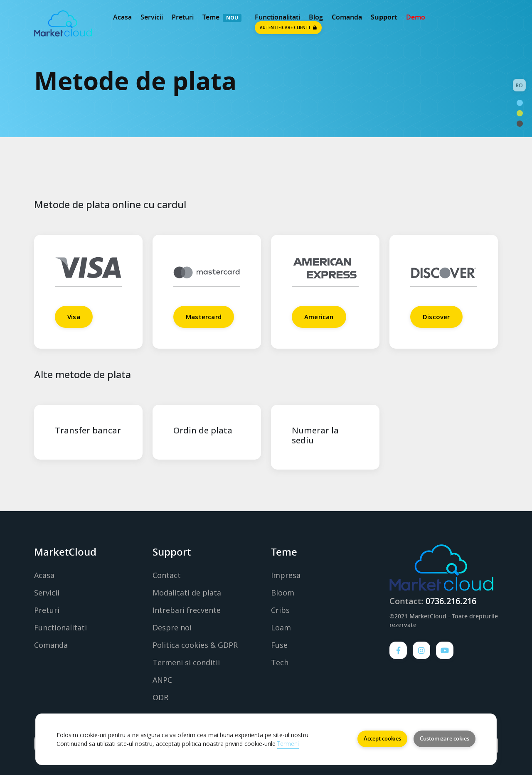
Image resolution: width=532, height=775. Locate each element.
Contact (167, 575)
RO (519, 85)
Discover (436, 317)
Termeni (288, 744)
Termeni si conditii (186, 662)
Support (384, 17)
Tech (280, 662)
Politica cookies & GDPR (195, 645)
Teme (211, 17)
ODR (160, 697)
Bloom (283, 593)
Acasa (122, 17)
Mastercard (204, 317)
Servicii (152, 17)
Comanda (347, 17)
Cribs (280, 610)
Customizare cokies (445, 738)
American (319, 317)
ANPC (162, 680)
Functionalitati (60, 627)
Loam (281, 627)
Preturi (183, 17)
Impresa (286, 575)
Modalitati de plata (187, 593)
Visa (74, 317)
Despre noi (172, 627)
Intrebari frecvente (187, 610)
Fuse (279, 645)
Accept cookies (382, 738)
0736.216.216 (451, 601)
